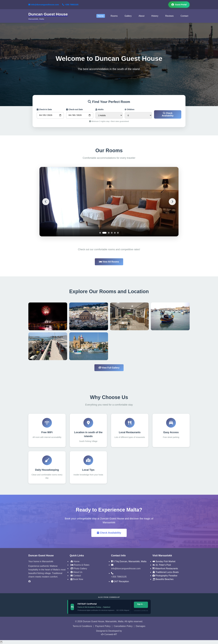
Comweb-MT (109, 635)
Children (130, 109)
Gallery (128, 16)
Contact (184, 16)
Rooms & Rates (80, 565)
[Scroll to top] (1, 642)
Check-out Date (74, 109)
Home (101, 16)
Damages (140, 627)
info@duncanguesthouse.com (44, 5)
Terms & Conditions (82, 627)
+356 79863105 (70, 5)
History (155, 16)
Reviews (169, 16)
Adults (99, 109)
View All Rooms (109, 262)
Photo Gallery (79, 569)
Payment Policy (103, 627)
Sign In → (141, 605)
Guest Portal (179, 5)
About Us (76, 573)
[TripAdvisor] (47, 587)
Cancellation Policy (123, 627)
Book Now (77, 580)
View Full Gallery (109, 368)
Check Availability (168, 115)
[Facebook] (47, 582)
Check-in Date (44, 109)
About (142, 16)
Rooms (114, 16)
